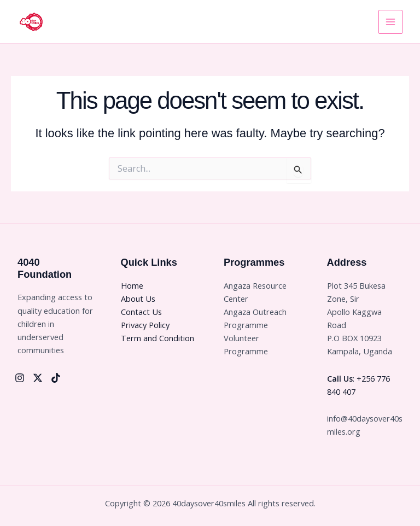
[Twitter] (38, 378)
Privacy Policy (145, 325)
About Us (138, 299)
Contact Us (141, 312)
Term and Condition (157, 338)
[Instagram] (20, 378)
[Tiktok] (56, 378)
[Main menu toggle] (390, 22)
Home (132, 285)
